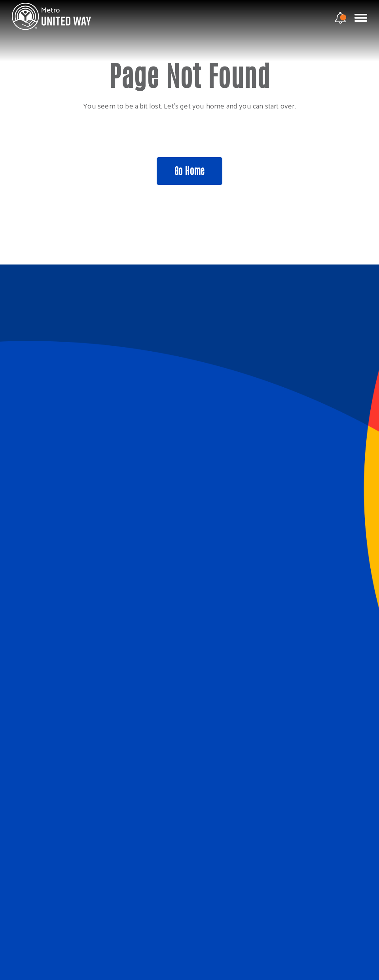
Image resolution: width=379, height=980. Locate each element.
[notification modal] (341, 18)
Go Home (189, 170)
